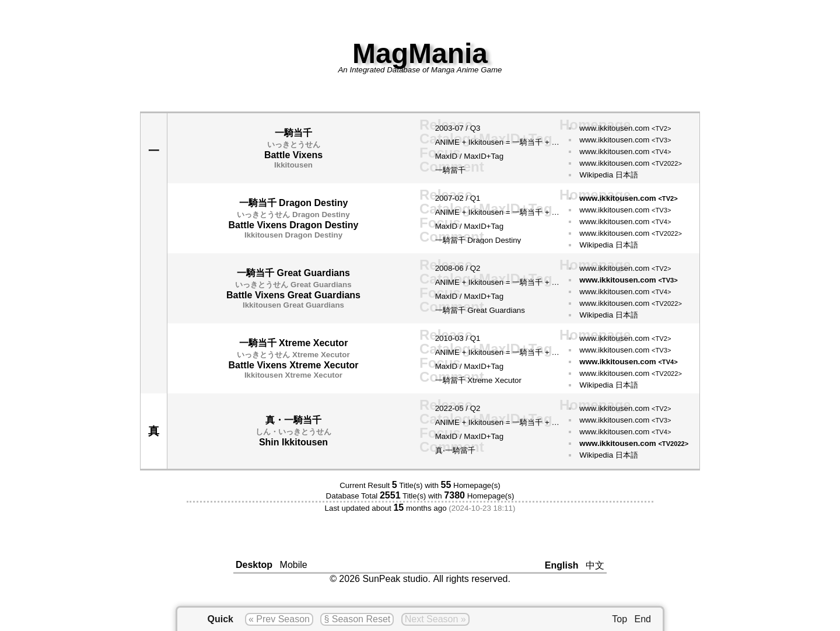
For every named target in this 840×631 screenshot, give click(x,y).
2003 (444, 128)
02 (459, 198)
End (643, 619)
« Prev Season (279, 619)
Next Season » (435, 619)
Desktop (254, 565)
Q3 (475, 128)
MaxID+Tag (484, 156)
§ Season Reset (357, 619)
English (562, 565)
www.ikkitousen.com (625, 128)
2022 (444, 408)
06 (459, 268)
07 (459, 128)
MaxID (447, 156)
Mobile (294, 565)
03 (459, 338)
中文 (595, 565)
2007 (444, 198)
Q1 (475, 198)
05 (459, 408)
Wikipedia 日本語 (608, 175)
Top (619, 619)
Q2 (475, 268)
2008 (444, 268)
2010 (444, 338)
